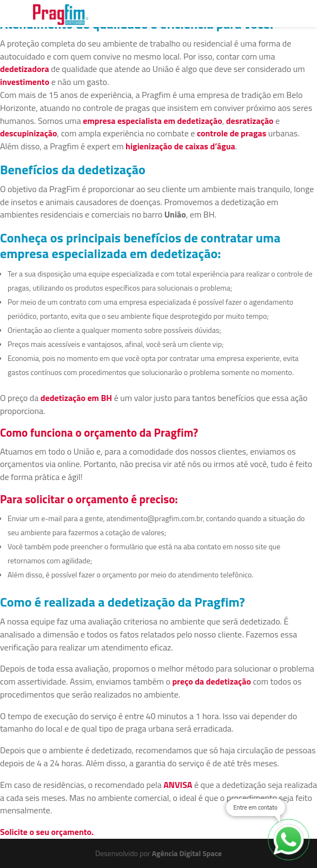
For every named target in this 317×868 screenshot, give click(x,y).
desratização (250, 121)
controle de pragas (232, 133)
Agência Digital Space (187, 853)
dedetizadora (25, 69)
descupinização (29, 133)
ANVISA (178, 785)
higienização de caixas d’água (180, 146)
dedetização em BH (76, 398)
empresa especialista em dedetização (152, 121)
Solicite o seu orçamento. (47, 832)
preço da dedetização (212, 681)
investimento (25, 82)
